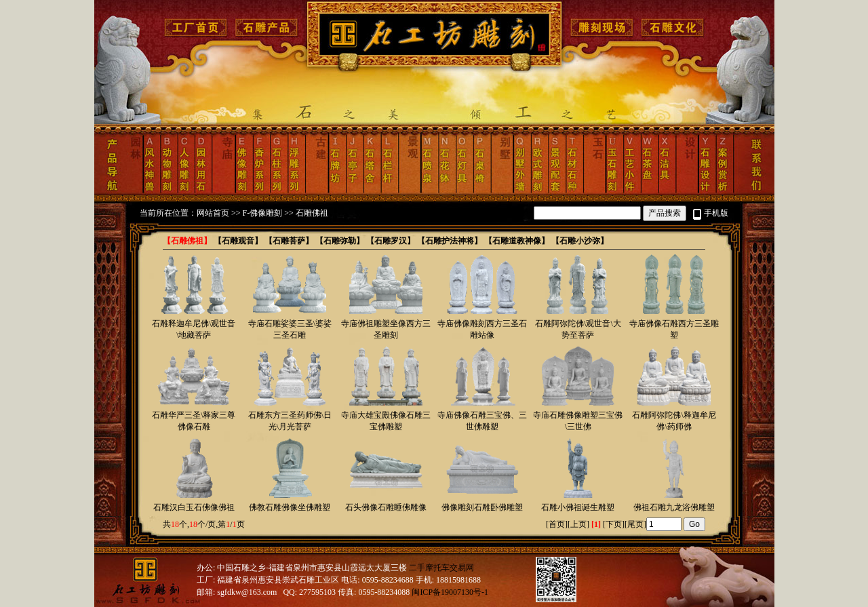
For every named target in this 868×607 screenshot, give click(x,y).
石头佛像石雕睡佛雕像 (386, 507)
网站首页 (213, 213)
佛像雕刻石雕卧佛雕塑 (482, 507)
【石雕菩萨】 (289, 241)
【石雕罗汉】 (391, 241)
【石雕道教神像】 (517, 241)
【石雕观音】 (238, 241)
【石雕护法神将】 (450, 241)
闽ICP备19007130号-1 (450, 592)
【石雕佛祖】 (187, 241)
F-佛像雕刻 (263, 213)
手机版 (716, 213)
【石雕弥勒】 (340, 241)
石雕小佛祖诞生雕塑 (578, 507)
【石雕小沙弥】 (580, 241)
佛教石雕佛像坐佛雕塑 (290, 507)
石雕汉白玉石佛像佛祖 (194, 507)
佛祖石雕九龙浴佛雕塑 (674, 507)
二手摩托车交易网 (441, 568)
